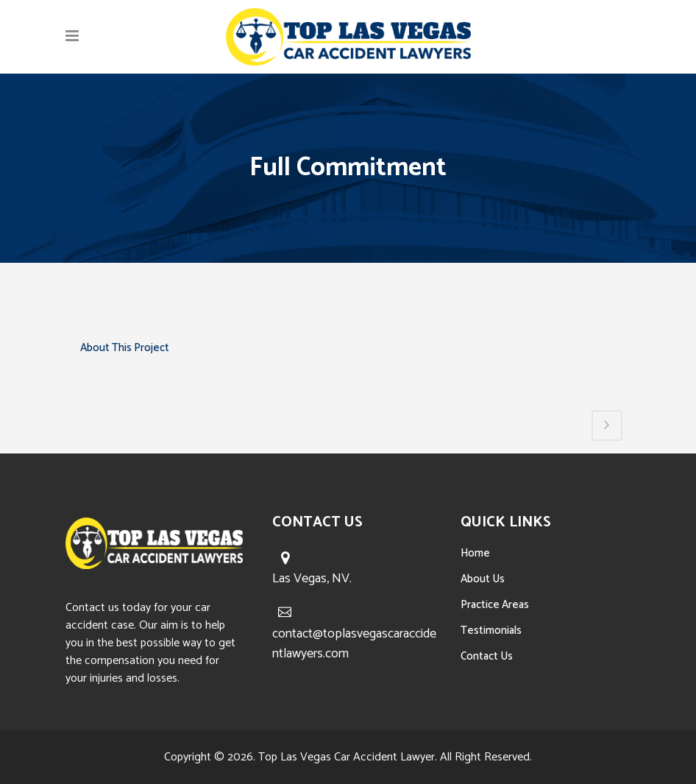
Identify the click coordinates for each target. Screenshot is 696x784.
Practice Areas (495, 605)
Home (475, 553)
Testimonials (491, 631)
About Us (483, 579)
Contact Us (487, 656)
